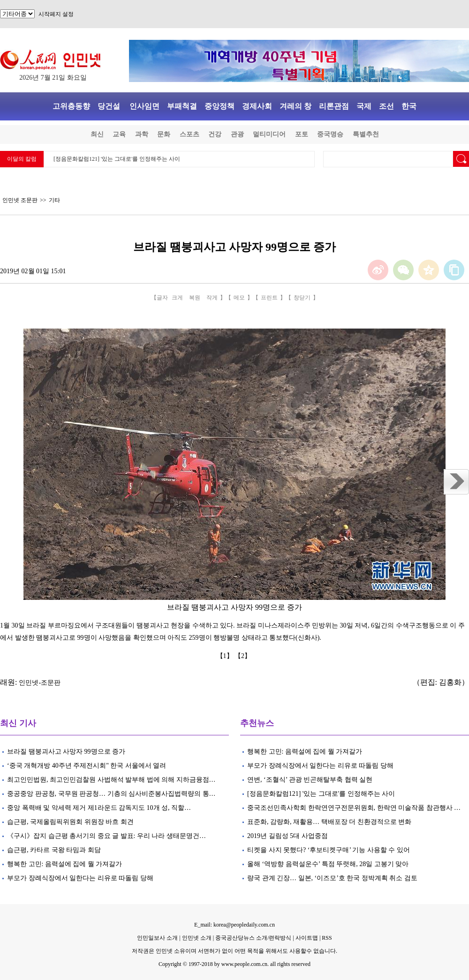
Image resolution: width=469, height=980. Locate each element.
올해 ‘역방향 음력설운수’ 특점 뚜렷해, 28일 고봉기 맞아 (328, 864)
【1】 (226, 656)
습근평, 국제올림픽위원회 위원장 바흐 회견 (70, 822)
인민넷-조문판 (40, 683)
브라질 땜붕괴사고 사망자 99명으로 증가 (66, 752)
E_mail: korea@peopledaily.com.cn (234, 925)
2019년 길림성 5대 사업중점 (287, 836)
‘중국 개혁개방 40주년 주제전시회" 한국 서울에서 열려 (87, 766)
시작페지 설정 (56, 14)
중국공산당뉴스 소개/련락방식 (253, 938)
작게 (212, 298)
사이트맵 (307, 938)
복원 (195, 298)
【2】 (244, 656)
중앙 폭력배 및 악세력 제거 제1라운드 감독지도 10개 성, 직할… (99, 808)
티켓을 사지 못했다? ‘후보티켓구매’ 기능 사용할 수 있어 (329, 850)
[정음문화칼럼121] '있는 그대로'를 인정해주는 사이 (117, 159)
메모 (239, 298)
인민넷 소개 (196, 938)
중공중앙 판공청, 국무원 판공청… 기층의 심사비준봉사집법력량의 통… (111, 794)
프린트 (269, 298)
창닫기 (302, 298)
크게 (177, 298)
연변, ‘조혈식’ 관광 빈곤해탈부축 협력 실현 (310, 780)
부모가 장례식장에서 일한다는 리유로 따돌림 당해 (80, 878)
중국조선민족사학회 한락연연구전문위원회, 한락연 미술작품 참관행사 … (354, 808)
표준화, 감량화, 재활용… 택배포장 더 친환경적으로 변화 (329, 822)
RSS (327, 938)
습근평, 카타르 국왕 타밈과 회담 (54, 850)
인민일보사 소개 (157, 938)
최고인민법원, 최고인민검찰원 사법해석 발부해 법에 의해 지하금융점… (111, 780)
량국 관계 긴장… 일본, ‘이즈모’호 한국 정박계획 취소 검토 (332, 878)
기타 (54, 200)
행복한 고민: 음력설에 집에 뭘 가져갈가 (64, 864)
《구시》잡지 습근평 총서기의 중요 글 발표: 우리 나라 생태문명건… (106, 836)
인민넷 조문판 (20, 200)
